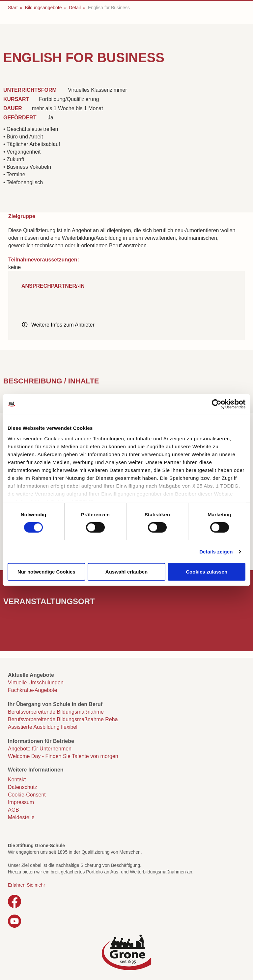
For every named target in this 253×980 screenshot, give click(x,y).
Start (13, 8)
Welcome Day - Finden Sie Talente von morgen (63, 756)
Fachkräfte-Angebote (32, 690)
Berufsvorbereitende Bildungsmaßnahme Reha (63, 719)
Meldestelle (21, 817)
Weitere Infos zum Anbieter (63, 325)
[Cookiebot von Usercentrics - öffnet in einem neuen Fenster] (217, 404)
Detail (75, 8)
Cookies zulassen (207, 572)
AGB (14, 810)
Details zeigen (216, 551)
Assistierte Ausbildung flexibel (43, 727)
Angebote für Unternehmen (40, 749)
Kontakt (17, 780)
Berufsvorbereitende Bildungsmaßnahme (56, 712)
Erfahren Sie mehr (27, 885)
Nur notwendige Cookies (46, 572)
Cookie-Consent (27, 795)
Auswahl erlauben (126, 572)
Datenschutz (23, 787)
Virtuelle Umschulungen (36, 683)
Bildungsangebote (43, 8)
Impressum (21, 802)
